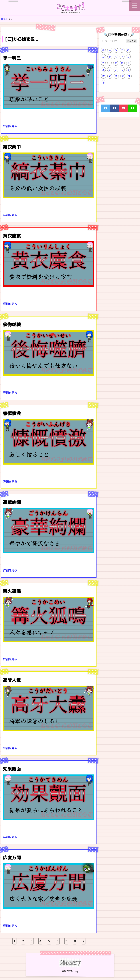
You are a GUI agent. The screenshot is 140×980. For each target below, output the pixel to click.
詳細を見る (10, 126)
